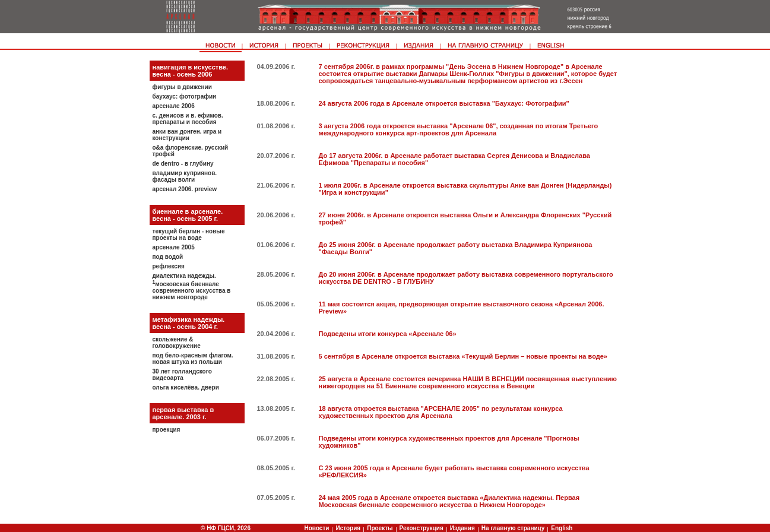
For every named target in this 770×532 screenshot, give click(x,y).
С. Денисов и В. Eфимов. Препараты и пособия (188, 119)
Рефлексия (169, 266)
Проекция (167, 430)
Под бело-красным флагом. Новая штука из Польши (193, 359)
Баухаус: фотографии (185, 96)
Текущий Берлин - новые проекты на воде (189, 235)
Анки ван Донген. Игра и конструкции (187, 135)
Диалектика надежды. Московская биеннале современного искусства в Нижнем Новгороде (192, 286)
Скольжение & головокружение (177, 343)
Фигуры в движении (182, 87)
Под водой (168, 257)
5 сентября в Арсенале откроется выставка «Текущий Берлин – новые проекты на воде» (463, 356)
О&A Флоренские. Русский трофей (191, 151)
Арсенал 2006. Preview (185, 189)
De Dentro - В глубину (183, 164)
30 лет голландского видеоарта (182, 375)
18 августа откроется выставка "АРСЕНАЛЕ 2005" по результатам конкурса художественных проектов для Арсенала (441, 412)
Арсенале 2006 (174, 106)
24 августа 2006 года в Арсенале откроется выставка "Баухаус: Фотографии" (444, 103)
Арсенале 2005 (174, 247)
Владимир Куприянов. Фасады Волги (185, 176)
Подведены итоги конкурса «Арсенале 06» (388, 334)
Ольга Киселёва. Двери (186, 387)
